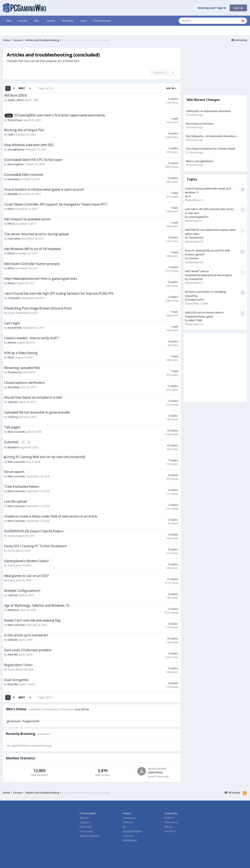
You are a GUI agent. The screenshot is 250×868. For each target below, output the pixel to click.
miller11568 (195, 320)
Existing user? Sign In (212, 8)
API (125, 827)
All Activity (68, 21)
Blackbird (13, 447)
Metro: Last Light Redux (200, 161)
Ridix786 (12, 655)
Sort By (171, 88)
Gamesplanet (130, 840)
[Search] (199, 21)
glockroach (14, 721)
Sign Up (238, 8)
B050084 (12, 194)
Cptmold (12, 402)
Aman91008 (14, 328)
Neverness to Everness (200, 124)
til (189, 196)
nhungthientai (16, 149)
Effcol (11, 209)
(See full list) (82, 709)
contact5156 (196, 279)
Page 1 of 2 (46, 88)
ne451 (11, 135)
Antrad (12, 343)
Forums (23, 21)
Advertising (86, 827)
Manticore (14, 610)
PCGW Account (102, 21)
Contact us (85, 822)
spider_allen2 (16, 100)
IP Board (169, 818)
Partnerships (129, 818)
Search (51, 21)
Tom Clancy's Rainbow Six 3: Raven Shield (211, 149)
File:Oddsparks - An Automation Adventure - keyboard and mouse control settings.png (212, 136)
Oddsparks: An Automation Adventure (208, 111)
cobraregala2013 (198, 217)
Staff (83, 21)
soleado (193, 258)
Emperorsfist (196, 299)
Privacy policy (87, 831)
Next (22, 88)
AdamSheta (155, 772)
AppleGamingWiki (132, 831)
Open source (171, 822)
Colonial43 (14, 298)
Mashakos (14, 179)
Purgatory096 (31, 721)
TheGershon (196, 238)
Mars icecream (16, 432)
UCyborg (13, 417)
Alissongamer (16, 164)
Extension (128, 822)
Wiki (9, 21)
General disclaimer (90, 836)
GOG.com (128, 836)
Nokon (12, 283)
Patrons (169, 827)
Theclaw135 (15, 372)
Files (37, 21)
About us (84, 818)
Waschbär (14, 387)
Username (14, 239)
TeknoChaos (15, 120)
